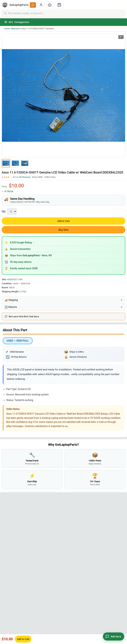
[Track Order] (50, 5)
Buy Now (63, 230)
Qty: (4, 211)
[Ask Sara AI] (33, 5)
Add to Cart (64, 221)
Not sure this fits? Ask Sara (22, 316)
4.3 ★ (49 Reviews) (22, 177)
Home (7, 29)
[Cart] (59, 5)
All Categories (17, 22)
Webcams (16, 29)
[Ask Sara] (114, 636)
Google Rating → (22, 243)
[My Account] (41, 5)
